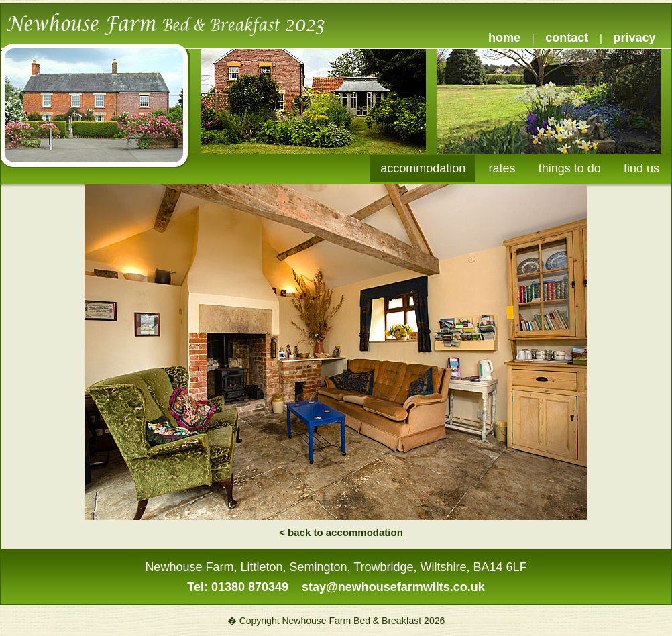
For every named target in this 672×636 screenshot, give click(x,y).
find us (641, 168)
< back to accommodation (341, 532)
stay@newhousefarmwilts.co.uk (393, 587)
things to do (570, 168)
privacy (635, 38)
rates (502, 168)
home (504, 38)
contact (567, 38)
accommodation (423, 168)
